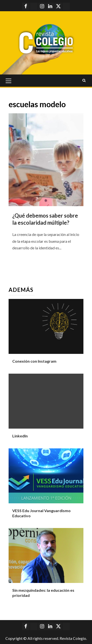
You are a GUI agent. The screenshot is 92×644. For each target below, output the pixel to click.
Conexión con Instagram (34, 361)
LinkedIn (20, 436)
